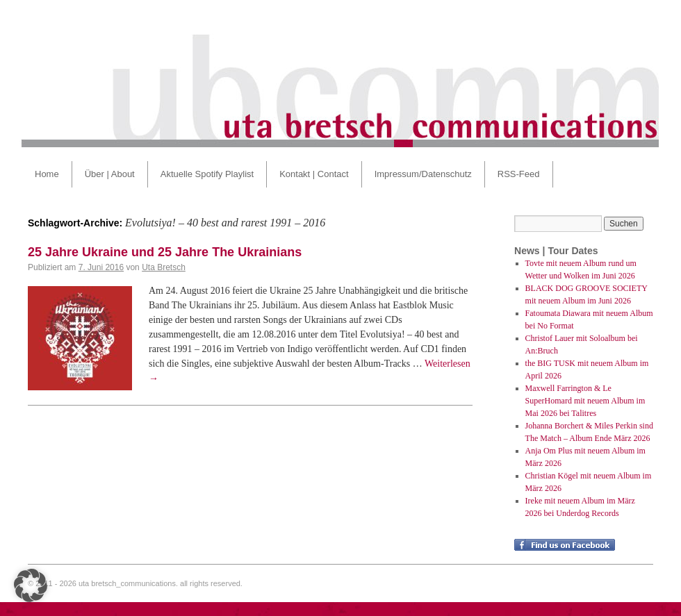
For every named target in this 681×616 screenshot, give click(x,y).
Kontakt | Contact (314, 174)
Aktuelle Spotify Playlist (207, 174)
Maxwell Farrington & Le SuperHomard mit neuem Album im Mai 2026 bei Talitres (585, 401)
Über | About (110, 174)
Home (47, 174)
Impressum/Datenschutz (423, 174)
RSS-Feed (519, 174)
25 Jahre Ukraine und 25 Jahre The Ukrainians (165, 252)
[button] (31, 585)
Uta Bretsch (164, 267)
